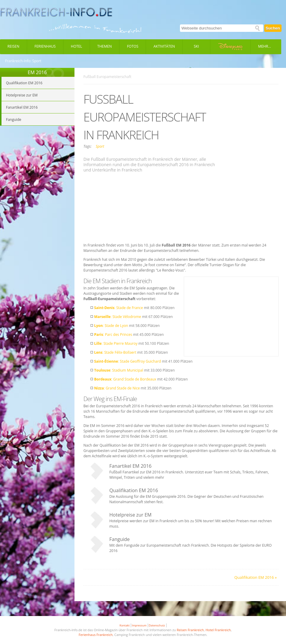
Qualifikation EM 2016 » (255, 577)
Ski (196, 46)
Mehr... (264, 46)
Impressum (139, 625)
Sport (100, 146)
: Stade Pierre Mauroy (116, 343)
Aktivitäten (164, 46)
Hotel (77, 46)
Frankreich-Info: (18, 61)
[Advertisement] (142, 208)
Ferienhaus (45, 46)
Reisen (13, 46)
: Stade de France (119, 308)
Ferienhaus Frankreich (96, 635)
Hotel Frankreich (218, 630)
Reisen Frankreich (190, 630)
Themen (105, 46)
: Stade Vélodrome (118, 317)
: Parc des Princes (113, 335)
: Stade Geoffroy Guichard (128, 361)
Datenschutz (157, 625)
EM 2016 (37, 72)
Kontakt (125, 625)
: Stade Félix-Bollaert (115, 352)
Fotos (133, 46)
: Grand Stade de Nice (117, 388)
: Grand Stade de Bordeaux (125, 379)
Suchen (273, 28)
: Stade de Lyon (111, 326)
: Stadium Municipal (119, 370)
